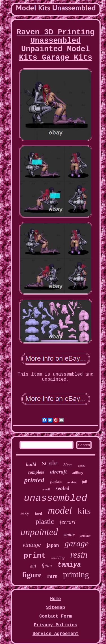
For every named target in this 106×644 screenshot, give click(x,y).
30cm (68, 465)
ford (38, 514)
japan (53, 545)
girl (33, 566)
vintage (32, 545)
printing (76, 575)
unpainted (39, 532)
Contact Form (56, 616)
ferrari (68, 522)
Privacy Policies (56, 625)
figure (32, 575)
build (31, 464)
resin (79, 555)
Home (55, 599)
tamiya (69, 565)
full (84, 482)
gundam (56, 482)
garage (76, 543)
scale (50, 463)
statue (69, 535)
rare (52, 576)
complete (36, 472)
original (85, 536)
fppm (47, 566)
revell (46, 489)
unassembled (55, 498)
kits (84, 511)
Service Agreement (56, 634)
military (78, 473)
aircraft (58, 472)
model (60, 511)
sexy (25, 513)
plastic (45, 521)
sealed (63, 488)
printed (34, 480)
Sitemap (56, 608)
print (35, 556)
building (58, 557)
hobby (81, 466)
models (72, 482)
